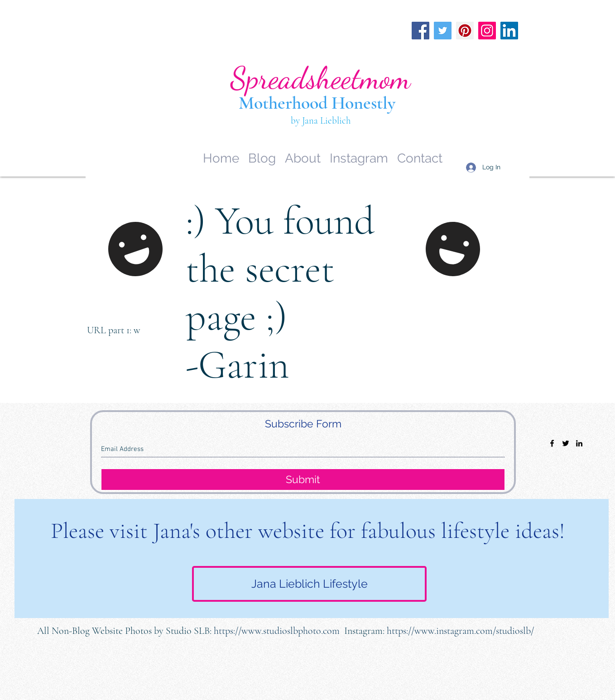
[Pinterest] (465, 31)
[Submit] (303, 479)
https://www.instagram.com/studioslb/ (460, 631)
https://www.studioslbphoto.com (277, 631)
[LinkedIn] (509, 31)
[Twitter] (443, 31)
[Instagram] (487, 31)
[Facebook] (420, 31)
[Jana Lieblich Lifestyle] (309, 584)
